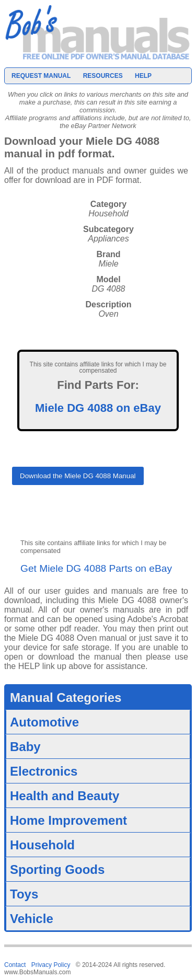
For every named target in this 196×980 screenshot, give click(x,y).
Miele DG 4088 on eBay (98, 408)
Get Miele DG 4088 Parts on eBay (96, 568)
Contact (15, 965)
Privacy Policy (51, 965)
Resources (103, 76)
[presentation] (91, 516)
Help (143, 76)
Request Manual (41, 76)
